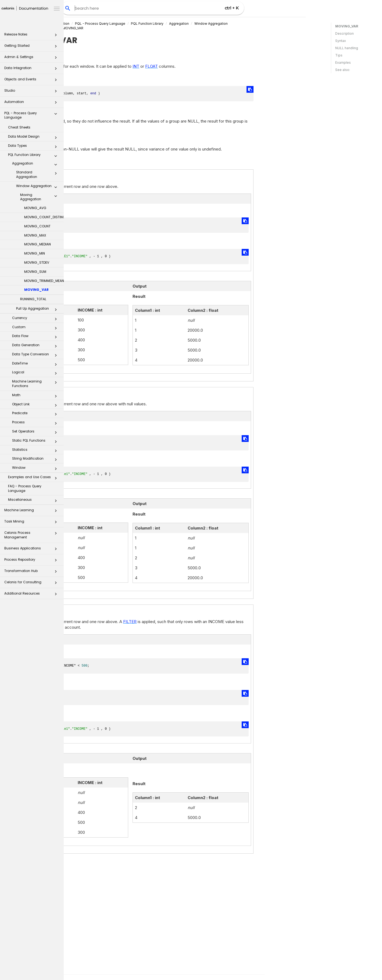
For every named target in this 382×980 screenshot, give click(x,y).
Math (36, 396)
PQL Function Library (34, 156)
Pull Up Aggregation (38, 310)
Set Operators (36, 432)
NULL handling (347, 48)
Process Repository (32, 561)
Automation (32, 103)
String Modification (36, 460)
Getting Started (32, 47)
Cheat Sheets (19, 127)
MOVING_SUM (35, 272)
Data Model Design (34, 138)
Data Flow (36, 337)
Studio (32, 92)
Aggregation (36, 164)
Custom (36, 328)
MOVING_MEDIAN (38, 244)
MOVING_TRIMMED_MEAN (44, 281)
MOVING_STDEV (37, 262)
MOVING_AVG (35, 208)
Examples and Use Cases (34, 478)
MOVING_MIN (35, 253)
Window (36, 469)
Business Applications (32, 550)
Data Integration (32, 69)
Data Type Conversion (36, 355)
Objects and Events (32, 81)
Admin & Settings (32, 58)
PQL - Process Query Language (32, 115)
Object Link (36, 405)
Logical (36, 373)
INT (200, 66)
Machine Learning (32, 512)
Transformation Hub (32, 572)
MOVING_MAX (35, 235)
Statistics (36, 451)
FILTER (194, 622)
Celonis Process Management (32, 535)
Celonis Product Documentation (108, 24)
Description (344, 33)
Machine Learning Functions (36, 384)
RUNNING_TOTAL (33, 299)
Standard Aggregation (38, 174)
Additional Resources (32, 595)
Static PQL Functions (36, 442)
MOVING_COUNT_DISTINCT (44, 217)
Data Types (34, 147)
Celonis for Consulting (32, 584)
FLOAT (215, 66)
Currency (36, 319)
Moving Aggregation (40, 197)
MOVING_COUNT (37, 226)
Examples (343, 62)
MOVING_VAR (36, 290)
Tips (339, 55)
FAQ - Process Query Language (25, 488)
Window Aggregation (38, 187)
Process (36, 423)
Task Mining (32, 523)
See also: (343, 70)
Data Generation (36, 346)
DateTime (36, 364)
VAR (97, 873)
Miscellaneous (34, 501)
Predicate (36, 414)
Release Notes (32, 36)
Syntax (341, 41)
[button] (56, 36)
